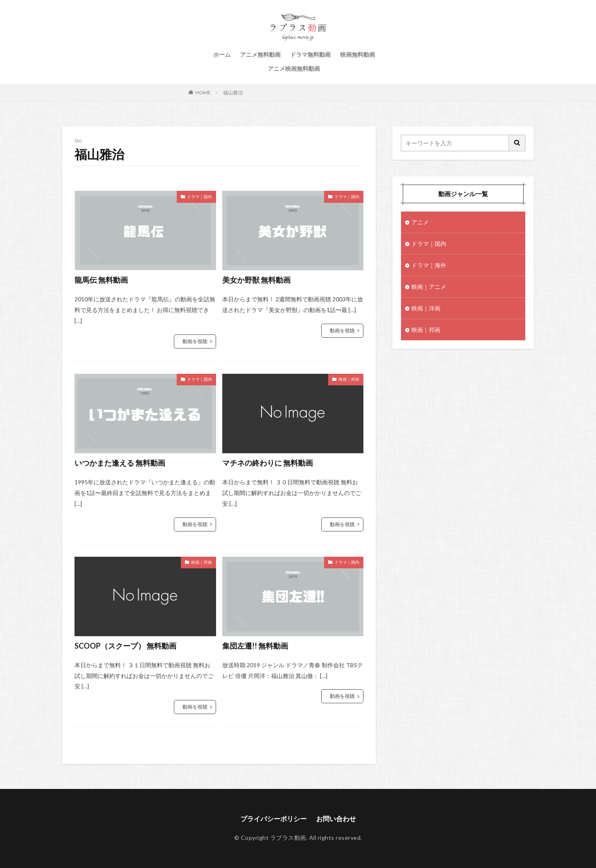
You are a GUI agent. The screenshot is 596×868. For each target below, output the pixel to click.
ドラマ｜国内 (199, 197)
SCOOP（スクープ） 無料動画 (125, 646)
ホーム (222, 54)
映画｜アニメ (429, 287)
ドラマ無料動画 (310, 54)
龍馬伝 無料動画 (101, 280)
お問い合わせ (336, 819)
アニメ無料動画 (260, 54)
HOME (203, 93)
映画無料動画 (358, 54)
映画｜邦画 (349, 379)
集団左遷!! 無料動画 (255, 646)
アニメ (420, 222)
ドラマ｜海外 (429, 265)
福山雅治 (233, 93)
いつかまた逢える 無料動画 (120, 463)
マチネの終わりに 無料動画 (268, 463)
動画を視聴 (195, 341)
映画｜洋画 (426, 308)
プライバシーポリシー (274, 819)
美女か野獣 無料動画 (256, 280)
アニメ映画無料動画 (294, 69)
